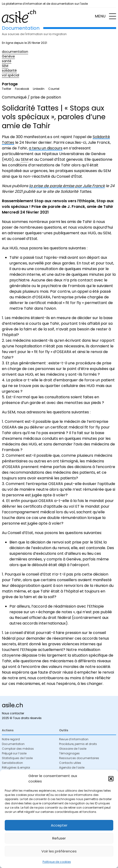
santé (7, 61)
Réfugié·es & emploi (16, 767)
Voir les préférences (59, 851)
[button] (111, 779)
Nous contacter (13, 713)
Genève (8, 56)
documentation (15, 52)
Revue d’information (74, 739)
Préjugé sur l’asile (14, 753)
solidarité (9, 70)
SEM (5, 66)
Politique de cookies (57, 862)
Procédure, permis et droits (78, 744)
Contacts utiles (70, 763)
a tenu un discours (46, 148)
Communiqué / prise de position (31, 97)
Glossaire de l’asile (73, 749)
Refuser (59, 838)
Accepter (59, 825)
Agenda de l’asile (72, 767)
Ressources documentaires (79, 758)
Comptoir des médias (18, 749)
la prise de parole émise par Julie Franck (67, 186)
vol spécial (11, 75)
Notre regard (11, 739)
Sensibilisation (12, 763)
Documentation (13, 744)
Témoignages (69, 753)
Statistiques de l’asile (17, 758)
